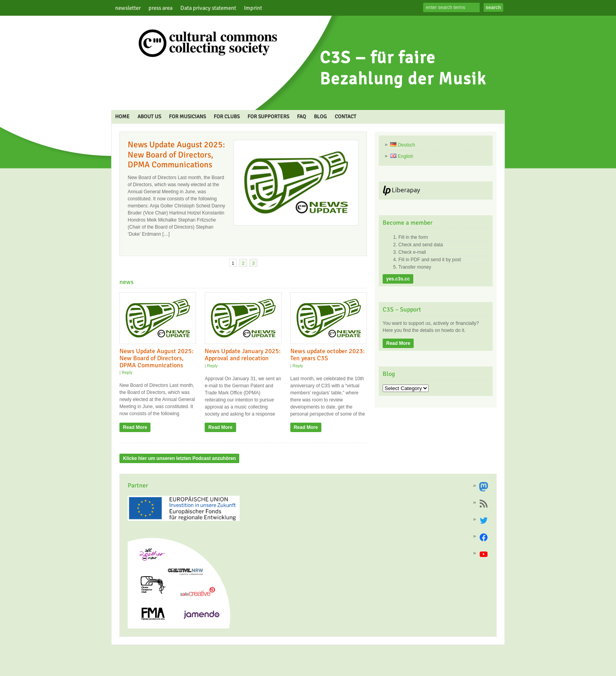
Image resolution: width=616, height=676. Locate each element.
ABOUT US (149, 116)
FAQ (302, 116)
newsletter (128, 8)
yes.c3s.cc (398, 279)
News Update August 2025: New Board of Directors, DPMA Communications (176, 155)
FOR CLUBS (227, 116)
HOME (122, 116)
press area (160, 8)
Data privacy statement (208, 8)
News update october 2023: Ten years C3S (327, 355)
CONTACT (346, 116)
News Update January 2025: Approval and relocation (243, 355)
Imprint (253, 8)
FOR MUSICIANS (187, 116)
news (126, 282)
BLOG (320, 116)
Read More (135, 427)
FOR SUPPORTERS (268, 116)
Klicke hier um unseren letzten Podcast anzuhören (179, 458)
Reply (127, 372)
